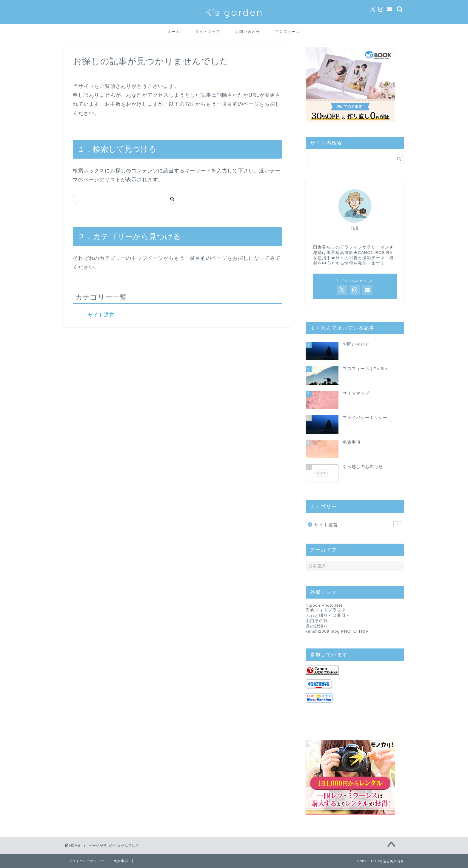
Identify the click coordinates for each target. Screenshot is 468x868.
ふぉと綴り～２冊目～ (328, 615)
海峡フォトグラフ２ (326, 610)
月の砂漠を (317, 626)
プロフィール (288, 32)
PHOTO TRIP (355, 631)
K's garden (234, 12)
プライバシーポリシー (87, 861)
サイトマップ (208, 32)
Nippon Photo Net (324, 605)
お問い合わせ (248, 32)
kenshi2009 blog (323, 631)
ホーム (174, 32)
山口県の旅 (317, 621)
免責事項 (121, 861)
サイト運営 (101, 315)
